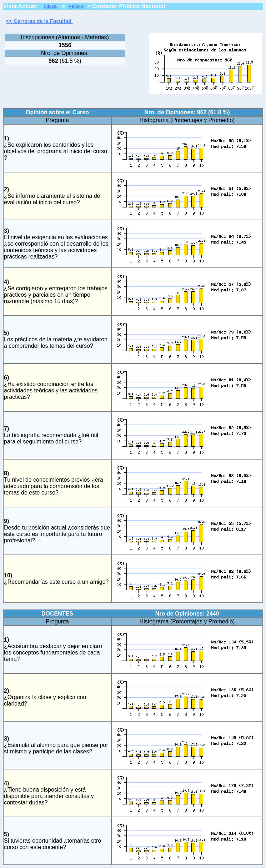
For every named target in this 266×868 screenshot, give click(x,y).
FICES (76, 6)
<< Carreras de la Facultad (39, 21)
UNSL (51, 6)
